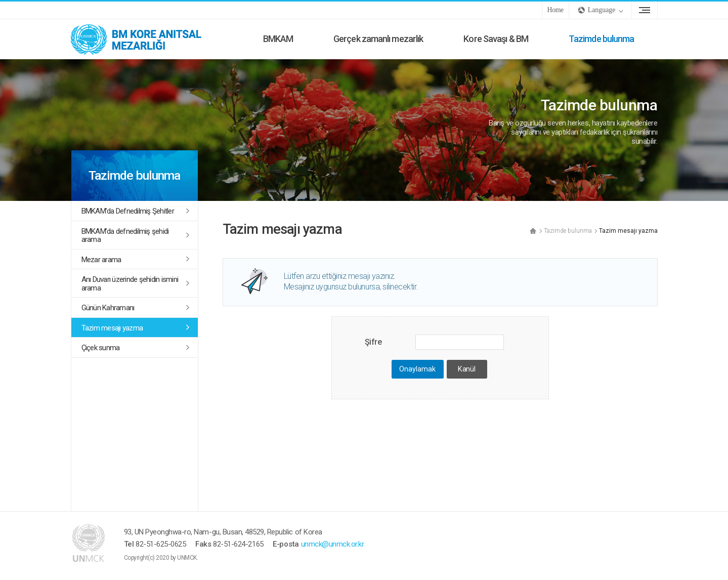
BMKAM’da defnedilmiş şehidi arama (125, 236)
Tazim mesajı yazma (112, 328)
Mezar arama (101, 260)
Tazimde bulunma (602, 39)
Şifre (373, 342)
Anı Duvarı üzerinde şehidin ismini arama (130, 284)
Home (555, 10)
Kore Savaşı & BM (496, 39)
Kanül (466, 369)
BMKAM (278, 39)
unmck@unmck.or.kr (333, 544)
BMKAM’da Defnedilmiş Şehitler (128, 211)
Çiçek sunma (101, 348)
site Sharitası (645, 10)
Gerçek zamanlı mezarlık (378, 39)
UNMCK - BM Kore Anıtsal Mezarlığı (147, 39)
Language (602, 10)
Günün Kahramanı (108, 308)
